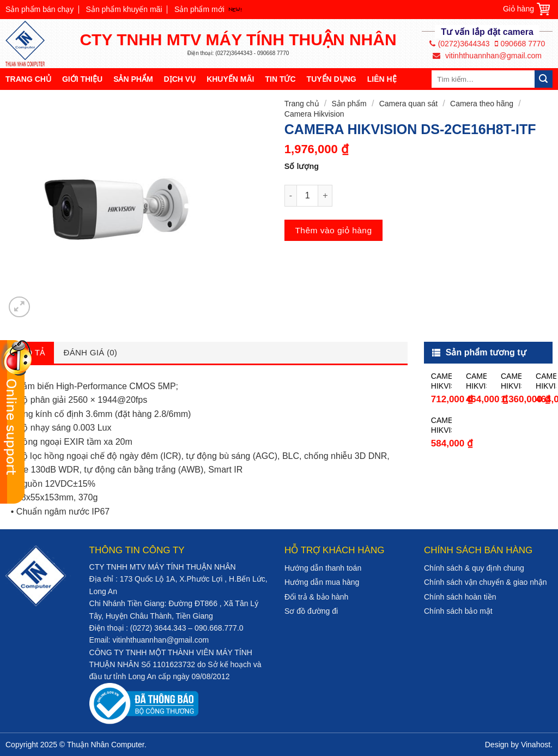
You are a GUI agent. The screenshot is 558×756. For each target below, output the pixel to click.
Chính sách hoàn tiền (460, 597)
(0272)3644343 (460, 44)
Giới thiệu (82, 79)
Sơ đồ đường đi (311, 611)
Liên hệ (382, 79)
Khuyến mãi (230, 79)
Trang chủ (28, 79)
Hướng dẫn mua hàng (322, 582)
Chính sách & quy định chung (474, 568)
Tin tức (280, 79)
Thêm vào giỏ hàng (333, 230)
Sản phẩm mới (199, 9)
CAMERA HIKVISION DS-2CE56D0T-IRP (441, 425)
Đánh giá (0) (91, 352)
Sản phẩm (133, 79)
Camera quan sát (408, 104)
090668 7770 (520, 44)
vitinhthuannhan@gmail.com (487, 56)
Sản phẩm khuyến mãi (124, 9)
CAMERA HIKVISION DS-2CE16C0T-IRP (476, 381)
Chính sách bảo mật (458, 611)
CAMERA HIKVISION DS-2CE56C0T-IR (546, 381)
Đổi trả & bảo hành (316, 597)
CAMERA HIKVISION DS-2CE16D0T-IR (441, 381)
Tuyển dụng (332, 79)
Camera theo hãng (482, 104)
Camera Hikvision (314, 114)
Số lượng (302, 166)
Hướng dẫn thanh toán (323, 568)
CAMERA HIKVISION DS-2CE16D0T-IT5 (511, 381)
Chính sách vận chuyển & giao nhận (486, 582)
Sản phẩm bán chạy (40, 9)
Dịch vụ (180, 79)
